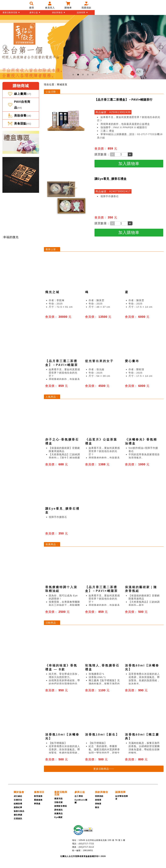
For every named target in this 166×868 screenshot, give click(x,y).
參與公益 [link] (80, 792)
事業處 (37, 804)
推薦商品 (59, 814)
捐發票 (98, 800)
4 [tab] (88, 75)
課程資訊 (59, 810)
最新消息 (59, 799)
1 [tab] (73, 75)
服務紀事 (18, 807)
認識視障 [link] (120, 792)
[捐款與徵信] (101, 792)
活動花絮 (59, 802)
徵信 (97, 807)
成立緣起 (18, 796)
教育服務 (38, 796)
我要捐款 (99, 796)
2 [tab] (78, 75)
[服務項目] (39, 792)
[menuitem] (62, 84)
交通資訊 (18, 819)
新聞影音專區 (61, 806)
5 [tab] (93, 75)
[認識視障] (120, 792)
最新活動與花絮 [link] (61, 793)
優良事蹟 (18, 815)
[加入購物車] (129, 164)
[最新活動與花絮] (61, 793)
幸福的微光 (11, 237)
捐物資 (98, 804)
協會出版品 (19, 811)
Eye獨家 (58, 817)
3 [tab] (83, 75)
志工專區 (79, 796)
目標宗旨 (18, 800)
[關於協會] (19, 792)
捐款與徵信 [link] (101, 792)
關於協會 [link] (19, 792)
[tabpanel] (83, 47)
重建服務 (38, 800)
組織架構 (18, 804)
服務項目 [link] (39, 792)
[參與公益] (80, 792)
